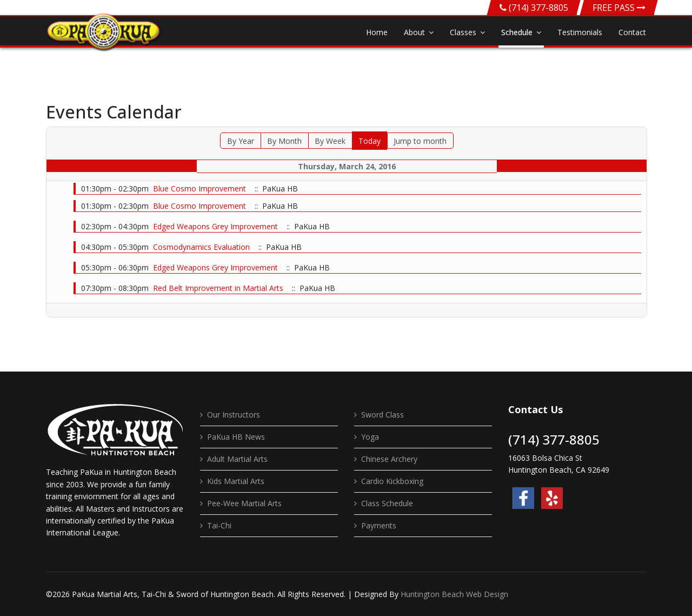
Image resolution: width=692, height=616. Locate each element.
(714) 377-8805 (538, 8)
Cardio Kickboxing (392, 481)
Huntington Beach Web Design (454, 594)
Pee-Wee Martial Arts (244, 503)
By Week (330, 141)
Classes (463, 32)
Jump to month (420, 141)
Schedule (517, 32)
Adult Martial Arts (237, 459)
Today (370, 141)
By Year (241, 141)
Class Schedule (387, 503)
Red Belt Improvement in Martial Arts (219, 288)
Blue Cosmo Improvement (199, 188)
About (414, 32)
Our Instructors (234, 415)
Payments (379, 525)
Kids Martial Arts (236, 481)
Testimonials (580, 32)
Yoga (370, 437)
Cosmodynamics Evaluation (201, 247)
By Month (284, 141)
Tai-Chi (219, 525)
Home (377, 32)
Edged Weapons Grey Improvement (215, 226)
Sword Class (382, 415)
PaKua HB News (236, 437)
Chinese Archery (389, 459)
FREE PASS (619, 8)
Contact (632, 32)
